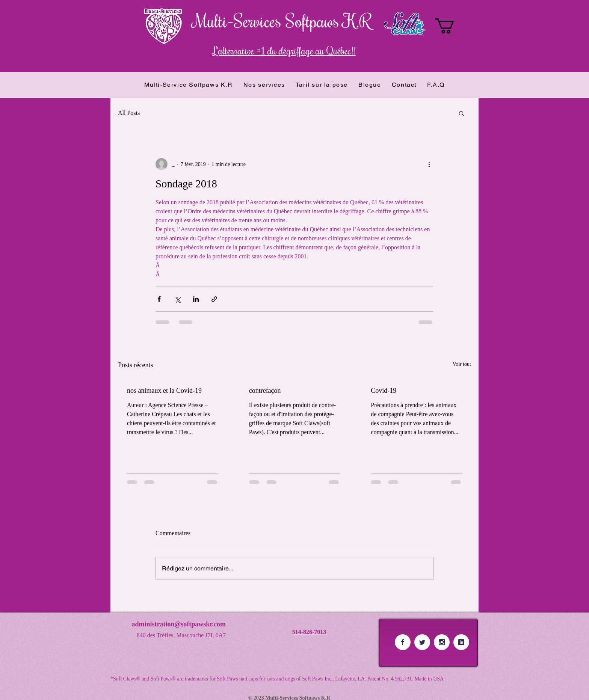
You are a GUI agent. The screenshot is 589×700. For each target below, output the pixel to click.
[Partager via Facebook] (159, 299)
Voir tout (462, 364)
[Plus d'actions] (429, 164)
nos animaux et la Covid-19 (164, 391)
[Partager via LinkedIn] (196, 299)
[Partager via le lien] (214, 299)
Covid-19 (384, 391)
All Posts (129, 113)
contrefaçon (265, 391)
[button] (454, 26)
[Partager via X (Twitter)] (177, 299)
